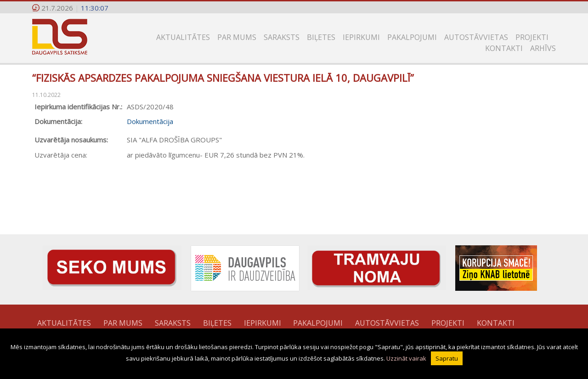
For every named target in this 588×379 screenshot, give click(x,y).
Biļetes (321, 37)
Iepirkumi (361, 37)
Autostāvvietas (476, 37)
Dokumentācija (150, 121)
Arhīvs (543, 48)
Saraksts (282, 37)
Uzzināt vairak (406, 358)
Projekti (532, 37)
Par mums (237, 37)
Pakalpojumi (412, 37)
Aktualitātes (183, 37)
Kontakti (504, 48)
